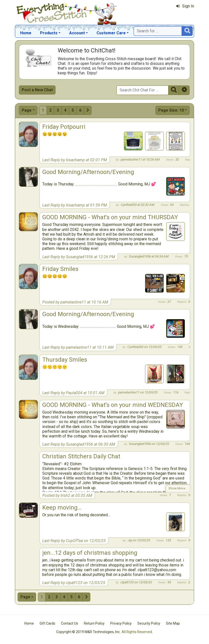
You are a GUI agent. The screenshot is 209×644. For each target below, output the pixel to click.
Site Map (173, 623)
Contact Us (70, 623)
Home (26, 33)
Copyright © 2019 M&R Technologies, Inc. (88, 632)
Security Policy (149, 623)
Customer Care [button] (111, 33)
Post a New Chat (37, 90)
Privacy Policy (121, 623)
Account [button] (77, 33)
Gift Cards (47, 623)
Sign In (185, 6)
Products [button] (49, 33)
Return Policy (94, 623)
